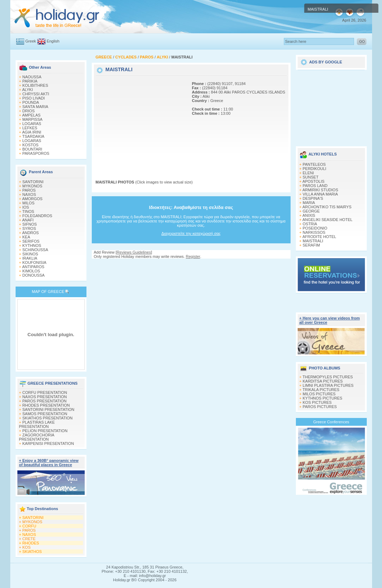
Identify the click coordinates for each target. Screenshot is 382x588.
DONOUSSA (33, 275)
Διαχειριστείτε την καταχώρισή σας (191, 233)
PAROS (29, 190)
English (53, 41)
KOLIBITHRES (35, 85)
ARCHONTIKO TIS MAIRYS (327, 207)
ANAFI (28, 220)
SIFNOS (30, 224)
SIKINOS (30, 254)
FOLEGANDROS (37, 216)
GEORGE (311, 211)
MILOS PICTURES (319, 394)
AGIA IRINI (32, 132)
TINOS (28, 211)
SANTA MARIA (35, 107)
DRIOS (29, 111)
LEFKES (30, 128)
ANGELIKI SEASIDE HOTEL (327, 220)
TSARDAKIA (33, 136)
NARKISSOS (314, 232)
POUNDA (31, 102)
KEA (26, 237)
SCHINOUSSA (35, 250)
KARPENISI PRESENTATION (48, 443)
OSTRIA (310, 224)
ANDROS (30, 233)
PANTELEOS (314, 164)
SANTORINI (33, 182)
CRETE (29, 539)
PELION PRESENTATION (45, 431)
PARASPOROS (36, 153)
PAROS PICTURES (320, 407)
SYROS (29, 228)
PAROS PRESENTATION (44, 401)
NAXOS (29, 194)
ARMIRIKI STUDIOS (320, 190)
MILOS (28, 203)
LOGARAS (32, 124)
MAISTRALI (313, 241)
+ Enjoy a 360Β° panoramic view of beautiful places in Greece (49, 463)
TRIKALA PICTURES (321, 390)
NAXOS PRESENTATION (45, 397)
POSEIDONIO (315, 228)
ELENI (308, 173)
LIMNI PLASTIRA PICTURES (328, 385)
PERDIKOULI (314, 169)
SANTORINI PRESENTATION (48, 409)
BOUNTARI (32, 149)
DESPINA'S (313, 198)
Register (193, 256)
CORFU (29, 526)
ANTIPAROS (33, 267)
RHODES (31, 543)
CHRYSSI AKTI (36, 94)
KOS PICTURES (317, 402)
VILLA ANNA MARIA (320, 194)
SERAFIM (311, 245)
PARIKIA (30, 81)
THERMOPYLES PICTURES (328, 377)
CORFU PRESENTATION (45, 392)
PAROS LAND (315, 186)
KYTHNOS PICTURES (322, 398)
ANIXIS (309, 215)
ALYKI (27, 90)
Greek (31, 41)
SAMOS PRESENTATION (45, 414)
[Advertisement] (140, 121)
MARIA (309, 203)
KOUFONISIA (34, 262)
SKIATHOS (32, 552)
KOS (26, 547)
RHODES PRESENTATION (46, 405)
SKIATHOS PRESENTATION (47, 418)
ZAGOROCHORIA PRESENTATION (37, 437)
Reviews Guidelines (134, 252)
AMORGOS (32, 199)
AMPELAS (31, 115)
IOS (26, 207)
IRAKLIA (30, 258)
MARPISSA (32, 119)
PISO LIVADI (33, 98)
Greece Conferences (331, 422)
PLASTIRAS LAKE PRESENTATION (37, 424)
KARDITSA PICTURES (323, 381)
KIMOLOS (31, 271)
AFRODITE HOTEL (319, 237)
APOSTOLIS (313, 181)
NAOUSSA (32, 77)
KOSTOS (30, 145)
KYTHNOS (32, 245)
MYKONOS (32, 186)
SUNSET (311, 177)
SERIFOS (31, 241)
